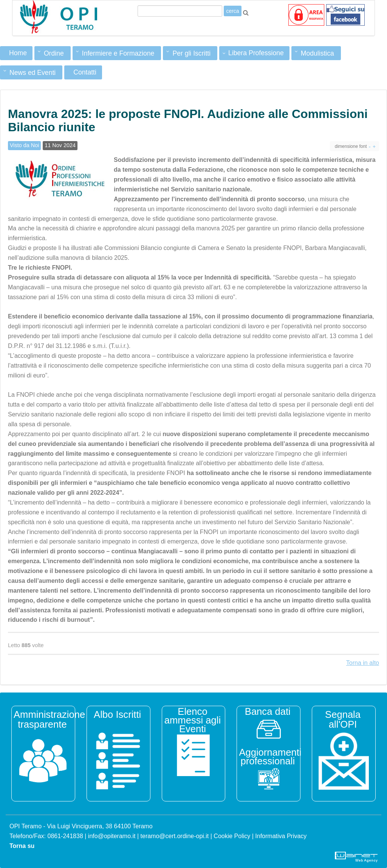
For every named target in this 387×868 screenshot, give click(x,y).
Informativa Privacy (281, 836)
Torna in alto (363, 663)
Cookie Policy (232, 836)
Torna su (22, 846)
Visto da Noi (24, 145)
